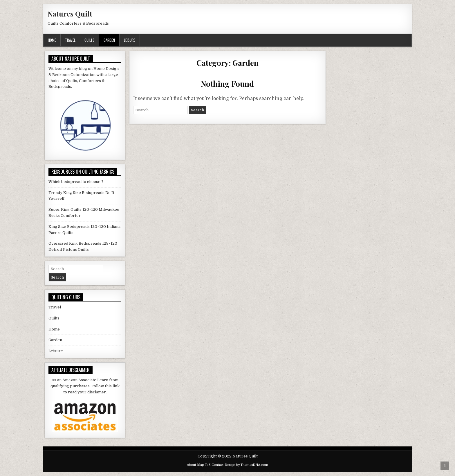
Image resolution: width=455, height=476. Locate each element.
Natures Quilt (70, 14)
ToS (208, 465)
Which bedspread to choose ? (76, 182)
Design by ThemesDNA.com (246, 465)
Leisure (130, 40)
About (192, 465)
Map (201, 465)
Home (52, 40)
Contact (218, 465)
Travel (70, 40)
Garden (109, 40)
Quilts (90, 40)
